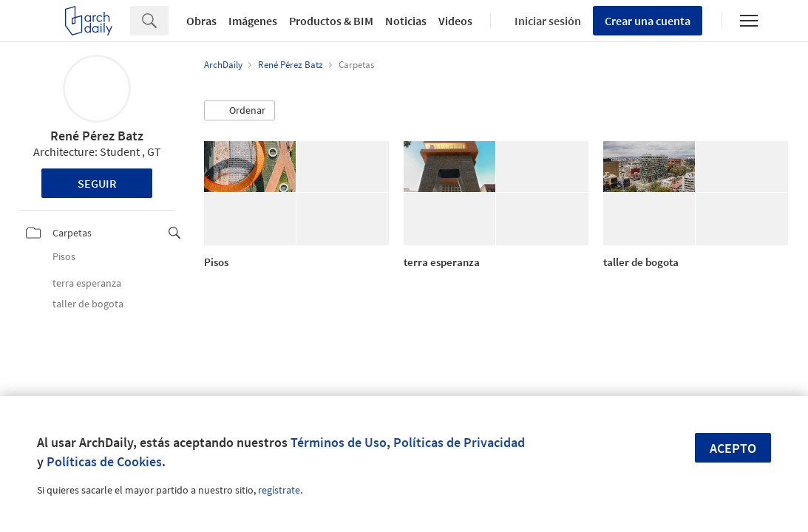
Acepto (733, 448)
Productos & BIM (331, 21)
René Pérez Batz (97, 136)
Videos (455, 21)
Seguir (97, 183)
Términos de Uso (339, 442)
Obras (201, 21)
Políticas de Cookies (104, 461)
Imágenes (253, 21)
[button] (240, 111)
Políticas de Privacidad (459, 442)
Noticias (406, 21)
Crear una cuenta (648, 21)
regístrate (279, 490)
